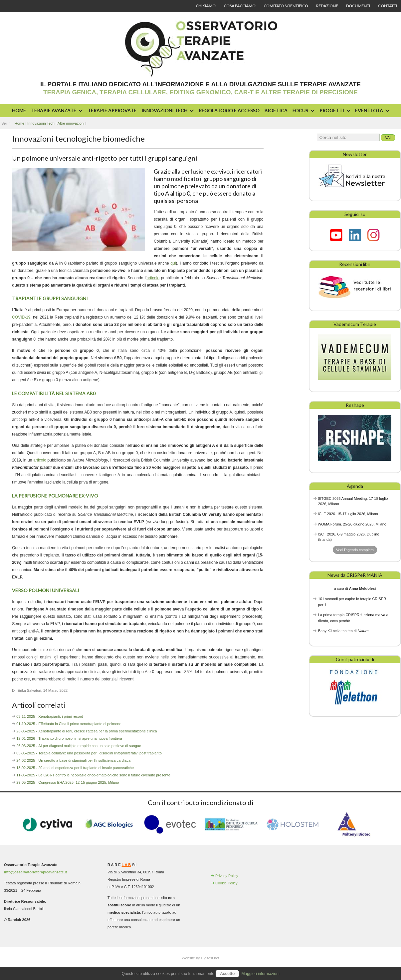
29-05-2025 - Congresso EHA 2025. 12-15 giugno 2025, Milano (68, 782)
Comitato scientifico (286, 6)
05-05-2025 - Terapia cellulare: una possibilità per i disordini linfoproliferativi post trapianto (89, 753)
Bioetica (276, 110)
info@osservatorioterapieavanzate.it (35, 872)
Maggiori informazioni (261, 974)
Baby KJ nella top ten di (343, 631)
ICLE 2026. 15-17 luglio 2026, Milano (348, 514)
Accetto (227, 974)
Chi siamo (206, 6)
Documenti (358, 6)
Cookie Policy (226, 883)
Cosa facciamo (240, 6)
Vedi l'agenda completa (355, 550)
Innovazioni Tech (167, 110)
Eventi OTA (371, 110)
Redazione (327, 6)
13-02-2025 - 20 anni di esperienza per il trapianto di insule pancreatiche (75, 768)
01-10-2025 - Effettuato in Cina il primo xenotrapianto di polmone (69, 724)
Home (19, 110)
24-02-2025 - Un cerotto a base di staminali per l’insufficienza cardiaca (73, 760)
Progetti (334, 110)
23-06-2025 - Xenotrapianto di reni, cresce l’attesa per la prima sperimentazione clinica (87, 731)
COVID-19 (21, 317)
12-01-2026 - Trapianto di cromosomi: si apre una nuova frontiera (69, 738)
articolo (153, 278)
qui (173, 263)
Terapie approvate (112, 110)
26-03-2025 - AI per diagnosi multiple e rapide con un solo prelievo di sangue (79, 746)
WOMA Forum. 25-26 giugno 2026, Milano (352, 524)
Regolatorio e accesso (229, 110)
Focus (303, 110)
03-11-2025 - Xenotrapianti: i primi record (50, 716)
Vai (388, 138)
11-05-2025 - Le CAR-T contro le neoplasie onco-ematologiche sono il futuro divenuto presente (93, 775)
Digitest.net (210, 958)
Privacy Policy (227, 876)
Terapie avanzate (56, 110)
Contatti (388, 6)
